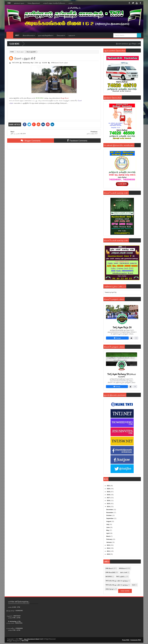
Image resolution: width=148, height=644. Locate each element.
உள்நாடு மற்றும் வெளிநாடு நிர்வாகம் (54, 3)
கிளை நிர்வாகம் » (29, 35)
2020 (109, 489)
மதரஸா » (72, 35)
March (109, 536)
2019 (109, 492)
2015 (109, 504)
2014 (109, 507)
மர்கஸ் (71, 3)
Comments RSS (136, 640)
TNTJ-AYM (15, 63)
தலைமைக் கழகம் (19, 3)
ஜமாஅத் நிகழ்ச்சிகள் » (46, 35)
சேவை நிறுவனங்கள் (34, 3)
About (17, 35)
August (109, 521)
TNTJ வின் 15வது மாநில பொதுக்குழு (117, 581)
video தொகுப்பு (110, 589)
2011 (109, 551)
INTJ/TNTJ (109, 577)
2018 (109, 495)
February (110, 539)
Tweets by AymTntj (110, 292)
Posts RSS (126, 640)
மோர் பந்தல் (20, 52)
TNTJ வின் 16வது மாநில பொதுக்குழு (117, 585)
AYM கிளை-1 (109, 568)
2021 (109, 486)
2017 (109, 498)
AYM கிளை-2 (55, 63)
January (109, 542)
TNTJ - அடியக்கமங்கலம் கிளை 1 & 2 (31, 639)
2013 (109, 545)
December (110, 510)
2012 (109, 548)
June (108, 527)
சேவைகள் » (61, 35)
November (110, 513)
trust (133, 585)
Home (9, 3)
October (109, 515)
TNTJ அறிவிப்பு (121, 577)
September (110, 518)
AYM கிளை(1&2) (110, 572)
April (108, 533)
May (108, 530)
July (108, 524)
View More (125, 591)
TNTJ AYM (25, 641)
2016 (109, 501)
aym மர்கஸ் (124, 572)
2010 (109, 554)
